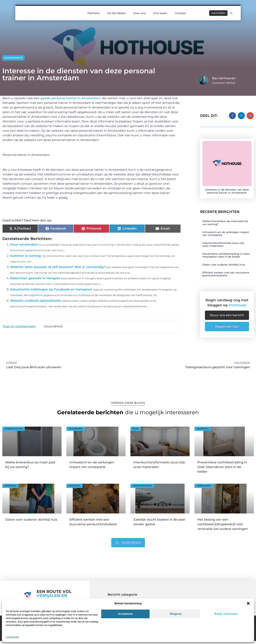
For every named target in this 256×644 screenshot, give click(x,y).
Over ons (139, 10)
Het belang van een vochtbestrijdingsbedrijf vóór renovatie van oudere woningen (223, 524)
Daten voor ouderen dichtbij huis (224, 262)
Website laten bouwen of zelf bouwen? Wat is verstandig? (58, 267)
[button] (248, 603)
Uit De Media (116, 10)
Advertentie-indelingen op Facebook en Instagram (51, 289)
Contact (180, 10)
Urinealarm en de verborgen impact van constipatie (226, 231)
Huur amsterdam (24, 245)
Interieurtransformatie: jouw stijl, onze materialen (223, 242)
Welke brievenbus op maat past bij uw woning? (225, 220)
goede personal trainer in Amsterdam (70, 98)
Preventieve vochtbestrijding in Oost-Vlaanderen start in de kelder (226, 253)
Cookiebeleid (12, 637)
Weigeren (176, 614)
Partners (93, 10)
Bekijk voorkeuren (226, 614)
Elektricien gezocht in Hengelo (35, 278)
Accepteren (125, 614)
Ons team (160, 10)
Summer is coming (25, 256)
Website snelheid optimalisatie (36, 301)
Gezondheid (13, 58)
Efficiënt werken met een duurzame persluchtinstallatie (226, 271)
